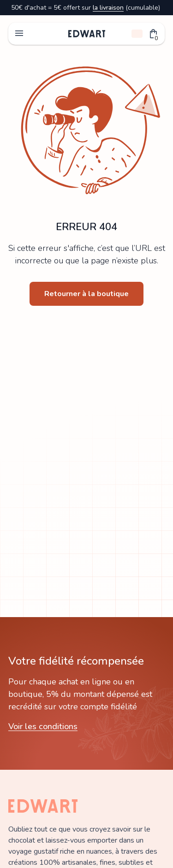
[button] (154, 34)
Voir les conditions (43, 726)
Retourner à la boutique (86, 294)
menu (19, 34)
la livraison (108, 8)
